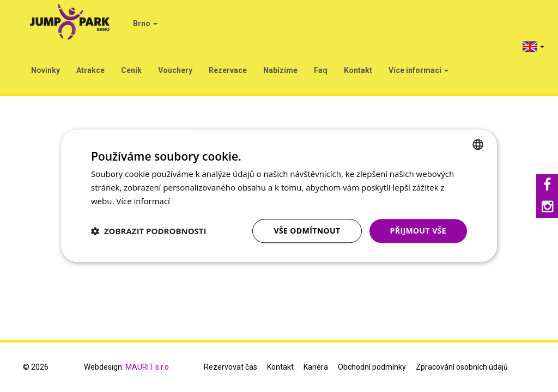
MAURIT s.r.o (147, 367)
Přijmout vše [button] (418, 231)
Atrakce (90, 70)
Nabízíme (280, 70)
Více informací (418, 70)
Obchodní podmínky (372, 367)
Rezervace (228, 70)
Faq (321, 70)
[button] (149, 231)
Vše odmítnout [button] (307, 231)
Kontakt (358, 70)
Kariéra (316, 367)
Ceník (131, 70)
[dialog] (279, 196)
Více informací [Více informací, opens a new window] (143, 201)
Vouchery (175, 70)
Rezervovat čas (231, 367)
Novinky (46, 70)
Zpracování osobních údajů (462, 367)
